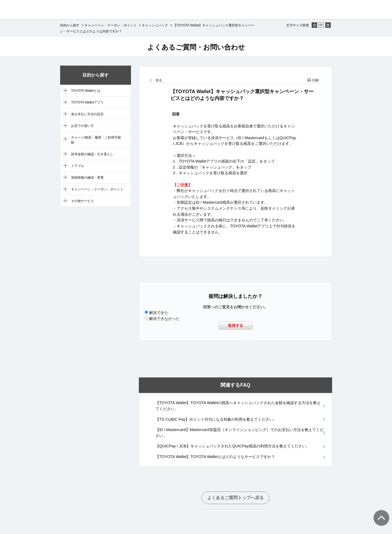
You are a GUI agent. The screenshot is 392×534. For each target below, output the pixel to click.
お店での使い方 (82, 126)
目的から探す (70, 25)
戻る (159, 80)
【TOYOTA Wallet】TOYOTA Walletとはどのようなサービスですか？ (215, 457)
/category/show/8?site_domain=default (64, 154)
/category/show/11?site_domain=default (64, 190)
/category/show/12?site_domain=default (64, 201)
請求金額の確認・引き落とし (92, 154)
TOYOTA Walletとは (86, 91)
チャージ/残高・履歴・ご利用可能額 (96, 140)
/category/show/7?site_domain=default (64, 139)
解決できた (159, 313)
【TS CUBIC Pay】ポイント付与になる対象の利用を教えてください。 (216, 419)
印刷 (316, 80)
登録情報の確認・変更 (87, 178)
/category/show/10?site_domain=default (64, 178)
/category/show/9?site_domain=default (64, 166)
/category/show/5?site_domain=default (64, 114)
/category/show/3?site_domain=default (64, 91)
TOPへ (378, 512)
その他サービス (82, 201)
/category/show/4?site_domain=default (64, 103)
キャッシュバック (155, 25)
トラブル (78, 166)
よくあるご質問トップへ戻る (235, 498)
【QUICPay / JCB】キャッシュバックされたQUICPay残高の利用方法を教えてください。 (233, 446)
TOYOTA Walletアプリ (87, 102)
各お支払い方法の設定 (87, 114)
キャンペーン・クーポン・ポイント (111, 25)
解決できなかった (164, 319)
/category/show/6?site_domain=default (64, 126)
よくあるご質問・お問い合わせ (196, 47)
